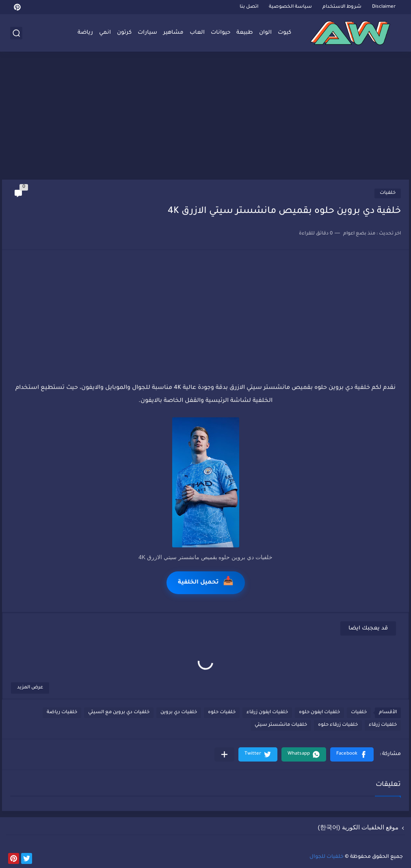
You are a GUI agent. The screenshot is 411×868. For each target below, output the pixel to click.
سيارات (147, 33)
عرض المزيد (30, 688)
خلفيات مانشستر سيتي (281, 725)
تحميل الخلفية (206, 583)
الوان (265, 33)
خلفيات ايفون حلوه (319, 713)
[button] (352, 754)
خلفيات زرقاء (383, 725)
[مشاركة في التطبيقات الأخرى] (224, 754)
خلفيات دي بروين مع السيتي (119, 713)
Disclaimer (384, 7)
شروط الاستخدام (342, 7)
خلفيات (388, 193)
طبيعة (245, 33)
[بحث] (16, 33)
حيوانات (221, 33)
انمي (105, 33)
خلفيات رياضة (62, 713)
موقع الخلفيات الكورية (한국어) (358, 827)
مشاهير (173, 33)
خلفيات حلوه (222, 713)
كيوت (284, 33)
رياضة (85, 33)
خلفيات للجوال (327, 857)
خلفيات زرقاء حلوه (338, 725)
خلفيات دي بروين (179, 713)
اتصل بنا (249, 7)
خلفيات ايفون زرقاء (267, 713)
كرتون (124, 33)
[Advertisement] (205, 117)
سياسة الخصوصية (290, 7)
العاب (197, 33)
